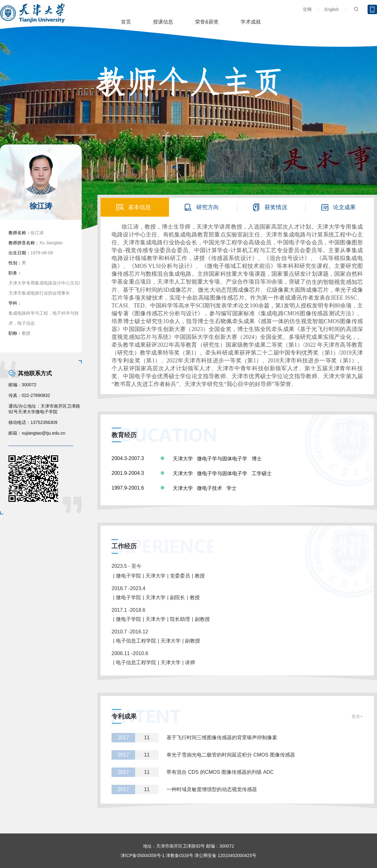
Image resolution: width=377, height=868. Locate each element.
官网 (307, 9)
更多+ (357, 716)
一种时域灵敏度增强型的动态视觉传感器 (212, 789)
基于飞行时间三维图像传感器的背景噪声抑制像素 (222, 738)
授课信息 (163, 22)
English (332, 9)
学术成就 (251, 22)
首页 (126, 22)
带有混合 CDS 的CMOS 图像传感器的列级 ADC (220, 772)
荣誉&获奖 (207, 22)
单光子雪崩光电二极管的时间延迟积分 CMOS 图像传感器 (231, 755)
